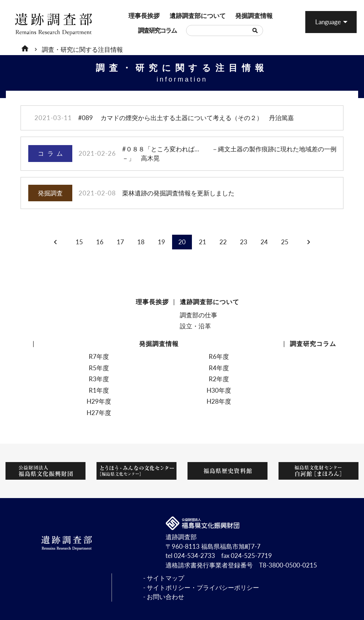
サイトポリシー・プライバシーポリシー (203, 587)
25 (285, 242)
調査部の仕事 (199, 315)
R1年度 (99, 390)
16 (100, 242)
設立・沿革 (195, 326)
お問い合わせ (165, 597)
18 (141, 242)
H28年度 (219, 401)
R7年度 (99, 356)
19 (161, 242)
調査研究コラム (142, 30)
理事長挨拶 (132, 16)
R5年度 (99, 368)
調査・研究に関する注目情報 (82, 49)
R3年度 (99, 379)
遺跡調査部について (175, 16)
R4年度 (219, 368)
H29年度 (99, 401)
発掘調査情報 (239, 16)
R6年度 (219, 356)
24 (264, 242)
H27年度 (99, 413)
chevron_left (55, 242)
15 (79, 242)
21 (203, 242)
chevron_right (309, 242)
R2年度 (219, 379)
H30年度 (219, 390)
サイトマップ (165, 578)
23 (244, 242)
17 (120, 242)
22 (223, 242)
